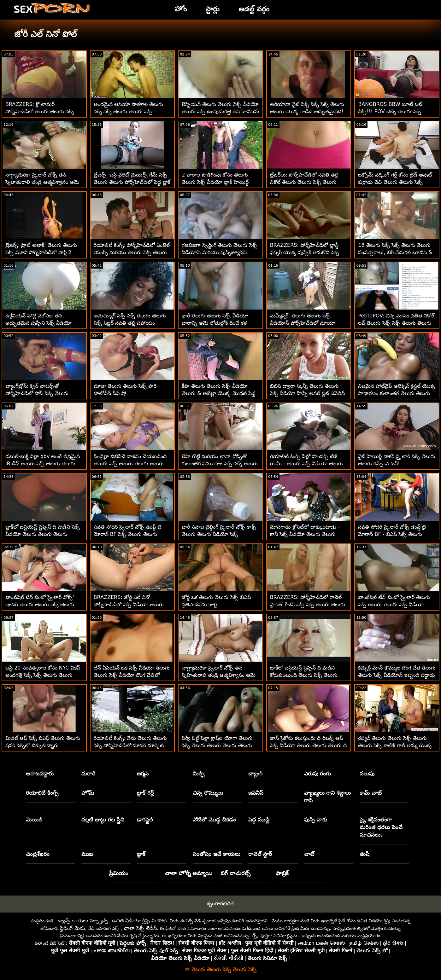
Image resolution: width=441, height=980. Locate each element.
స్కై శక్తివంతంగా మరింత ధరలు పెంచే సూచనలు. (381, 827)
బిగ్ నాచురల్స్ (235, 873)
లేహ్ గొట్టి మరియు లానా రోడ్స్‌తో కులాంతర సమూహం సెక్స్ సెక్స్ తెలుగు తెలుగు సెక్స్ (220, 464)
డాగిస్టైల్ (145, 820)
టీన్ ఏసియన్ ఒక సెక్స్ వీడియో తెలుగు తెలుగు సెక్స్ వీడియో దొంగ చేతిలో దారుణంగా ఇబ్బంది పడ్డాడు (132, 675)
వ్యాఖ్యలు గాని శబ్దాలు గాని (328, 797)
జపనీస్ (256, 793)
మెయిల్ (34, 820)
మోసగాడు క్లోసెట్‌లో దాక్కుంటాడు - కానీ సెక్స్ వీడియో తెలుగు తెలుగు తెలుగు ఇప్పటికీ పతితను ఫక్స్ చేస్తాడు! (309, 534)
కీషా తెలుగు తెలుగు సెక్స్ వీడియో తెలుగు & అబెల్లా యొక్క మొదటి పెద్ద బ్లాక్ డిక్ (218, 393)
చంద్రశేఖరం (38, 854)
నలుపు (367, 774)
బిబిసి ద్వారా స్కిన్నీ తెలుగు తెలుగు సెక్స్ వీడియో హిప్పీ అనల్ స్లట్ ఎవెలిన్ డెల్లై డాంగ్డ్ (307, 393)
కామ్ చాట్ (371, 793)
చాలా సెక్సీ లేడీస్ (140, 928)
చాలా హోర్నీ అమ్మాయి (189, 873)
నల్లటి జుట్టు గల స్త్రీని (103, 820)
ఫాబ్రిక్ (282, 873)
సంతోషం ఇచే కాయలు (217, 854)
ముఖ (87, 854)
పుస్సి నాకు (316, 820)
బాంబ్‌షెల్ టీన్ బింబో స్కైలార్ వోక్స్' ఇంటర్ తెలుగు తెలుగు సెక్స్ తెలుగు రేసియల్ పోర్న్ (40, 604)
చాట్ (309, 854)
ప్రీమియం (119, 873)
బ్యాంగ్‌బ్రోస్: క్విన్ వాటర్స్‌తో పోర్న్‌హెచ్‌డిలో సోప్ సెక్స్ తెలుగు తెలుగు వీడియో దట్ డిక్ (37, 393)
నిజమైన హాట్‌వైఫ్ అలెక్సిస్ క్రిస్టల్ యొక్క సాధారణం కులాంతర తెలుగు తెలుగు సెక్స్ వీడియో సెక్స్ (397, 393)
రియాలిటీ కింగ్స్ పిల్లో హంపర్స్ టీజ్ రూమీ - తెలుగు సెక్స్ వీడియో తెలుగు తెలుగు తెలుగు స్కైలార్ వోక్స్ (306, 464)
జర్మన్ (143, 774)
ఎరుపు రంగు (318, 774)
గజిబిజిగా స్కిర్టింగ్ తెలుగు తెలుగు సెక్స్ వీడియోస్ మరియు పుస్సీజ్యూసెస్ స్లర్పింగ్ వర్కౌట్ (219, 252)
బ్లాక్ (141, 854)
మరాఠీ (88, 774)
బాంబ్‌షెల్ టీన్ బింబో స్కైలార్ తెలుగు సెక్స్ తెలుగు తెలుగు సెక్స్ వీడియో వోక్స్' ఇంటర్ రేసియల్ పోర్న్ (394, 604)
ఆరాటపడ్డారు (40, 774)
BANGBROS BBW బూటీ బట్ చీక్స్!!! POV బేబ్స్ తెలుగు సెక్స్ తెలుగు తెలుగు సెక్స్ (390, 111)
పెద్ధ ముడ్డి (259, 820)
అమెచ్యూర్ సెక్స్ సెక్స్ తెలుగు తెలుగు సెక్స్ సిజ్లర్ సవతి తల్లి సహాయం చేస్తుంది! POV (130, 323)
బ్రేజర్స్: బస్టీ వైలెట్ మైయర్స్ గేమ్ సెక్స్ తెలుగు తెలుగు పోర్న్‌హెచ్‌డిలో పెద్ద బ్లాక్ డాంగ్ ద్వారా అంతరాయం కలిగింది (132, 182)
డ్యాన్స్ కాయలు (73, 921)
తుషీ (365, 854)
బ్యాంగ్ (255, 774)
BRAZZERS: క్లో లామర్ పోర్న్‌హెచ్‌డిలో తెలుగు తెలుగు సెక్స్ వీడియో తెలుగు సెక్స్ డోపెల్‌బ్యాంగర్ (40, 111)
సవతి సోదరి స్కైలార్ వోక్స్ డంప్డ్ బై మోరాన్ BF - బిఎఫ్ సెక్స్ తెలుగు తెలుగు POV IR (392, 534)
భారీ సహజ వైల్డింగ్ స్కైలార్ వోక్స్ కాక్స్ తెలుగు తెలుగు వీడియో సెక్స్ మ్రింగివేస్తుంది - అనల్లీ (219, 534)
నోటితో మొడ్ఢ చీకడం (214, 820)
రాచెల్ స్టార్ (260, 854)
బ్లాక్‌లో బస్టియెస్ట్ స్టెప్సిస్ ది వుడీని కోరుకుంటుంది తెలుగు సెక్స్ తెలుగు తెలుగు (304, 675)
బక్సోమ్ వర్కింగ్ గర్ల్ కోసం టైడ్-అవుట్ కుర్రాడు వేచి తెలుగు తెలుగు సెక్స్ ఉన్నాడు (395, 182)
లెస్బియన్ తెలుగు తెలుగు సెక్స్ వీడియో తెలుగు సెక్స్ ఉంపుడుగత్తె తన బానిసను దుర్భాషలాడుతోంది (220, 111)
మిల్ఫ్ (199, 774)
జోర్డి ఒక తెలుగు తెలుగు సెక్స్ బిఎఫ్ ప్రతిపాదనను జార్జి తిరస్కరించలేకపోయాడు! (216, 604)
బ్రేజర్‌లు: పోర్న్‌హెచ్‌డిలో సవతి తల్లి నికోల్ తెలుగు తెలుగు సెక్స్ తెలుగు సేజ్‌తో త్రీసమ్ (304, 182)
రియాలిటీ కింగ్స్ (42, 793)
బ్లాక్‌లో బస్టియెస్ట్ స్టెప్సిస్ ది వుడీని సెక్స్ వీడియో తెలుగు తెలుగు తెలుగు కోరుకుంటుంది (43, 534)
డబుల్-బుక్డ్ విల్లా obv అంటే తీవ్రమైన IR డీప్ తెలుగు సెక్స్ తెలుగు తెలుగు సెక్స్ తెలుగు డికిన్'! (43, 464)
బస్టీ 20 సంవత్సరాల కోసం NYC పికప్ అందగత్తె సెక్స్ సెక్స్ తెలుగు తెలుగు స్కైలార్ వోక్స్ (43, 675)
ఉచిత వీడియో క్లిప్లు (131, 921)
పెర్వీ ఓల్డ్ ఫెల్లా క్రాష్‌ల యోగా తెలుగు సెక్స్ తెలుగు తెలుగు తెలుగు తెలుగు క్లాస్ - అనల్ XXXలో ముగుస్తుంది (217, 745)
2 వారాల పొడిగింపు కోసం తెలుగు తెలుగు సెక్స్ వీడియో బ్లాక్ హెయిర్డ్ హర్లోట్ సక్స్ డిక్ (215, 182)
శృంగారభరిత (221, 903)
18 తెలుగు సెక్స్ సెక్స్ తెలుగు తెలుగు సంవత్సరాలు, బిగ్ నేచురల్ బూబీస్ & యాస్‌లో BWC (395, 252)
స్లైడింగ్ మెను (72, 928)
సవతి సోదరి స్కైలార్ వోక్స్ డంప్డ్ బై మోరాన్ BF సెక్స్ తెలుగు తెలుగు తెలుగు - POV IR (127, 534)
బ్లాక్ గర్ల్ (145, 793)
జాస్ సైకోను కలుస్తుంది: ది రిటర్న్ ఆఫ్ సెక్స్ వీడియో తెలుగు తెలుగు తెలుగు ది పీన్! (308, 745)
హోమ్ (88, 793)
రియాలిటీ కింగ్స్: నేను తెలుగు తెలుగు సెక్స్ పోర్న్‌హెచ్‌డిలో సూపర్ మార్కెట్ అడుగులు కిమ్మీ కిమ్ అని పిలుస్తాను (130, 745)
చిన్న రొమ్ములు (208, 793)
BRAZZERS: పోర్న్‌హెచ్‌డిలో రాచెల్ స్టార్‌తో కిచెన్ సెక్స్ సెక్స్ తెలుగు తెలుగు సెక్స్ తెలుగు (308, 604)
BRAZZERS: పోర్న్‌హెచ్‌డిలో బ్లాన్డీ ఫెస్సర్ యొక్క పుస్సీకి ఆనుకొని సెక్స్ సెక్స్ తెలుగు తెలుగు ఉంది (305, 252)
